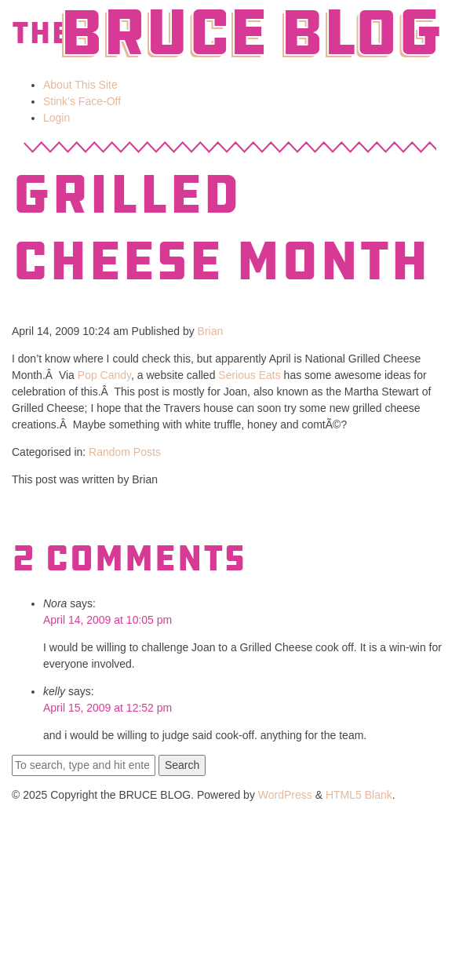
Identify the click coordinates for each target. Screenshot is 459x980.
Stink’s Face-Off (82, 101)
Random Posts (125, 452)
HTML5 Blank (359, 795)
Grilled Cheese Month (220, 228)
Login (56, 118)
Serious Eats (249, 375)
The (41, 33)
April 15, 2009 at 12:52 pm (107, 708)
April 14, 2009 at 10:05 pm (107, 620)
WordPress (285, 795)
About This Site (80, 85)
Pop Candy (104, 375)
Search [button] (182, 765)
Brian (211, 331)
